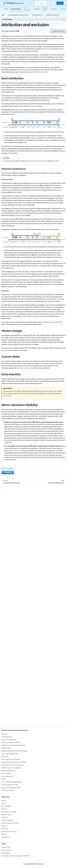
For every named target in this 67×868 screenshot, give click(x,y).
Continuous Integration (9, 740)
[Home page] (3, 15)
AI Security (5, 757)
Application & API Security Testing (13, 765)
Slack (3, 803)
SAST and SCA (6, 773)
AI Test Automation (8, 790)
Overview (5, 734)
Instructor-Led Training (9, 832)
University (54, 9)
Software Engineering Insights (11, 788)
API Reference (28, 9)
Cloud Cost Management (9, 754)
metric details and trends (54, 322)
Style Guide (5, 837)
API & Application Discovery (11, 759)
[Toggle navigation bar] (4, 3)
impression (48, 49)
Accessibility (6, 853)
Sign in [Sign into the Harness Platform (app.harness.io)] (52, 3)
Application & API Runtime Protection (14, 762)
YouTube (4, 809)
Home (6, 9)
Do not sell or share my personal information (16, 856)
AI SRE (4, 779)
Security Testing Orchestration (11, 768)
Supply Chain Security (9, 771)
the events (42, 434)
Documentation (16, 9)
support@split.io (48, 161)
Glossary (63, 9)
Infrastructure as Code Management (13, 745)
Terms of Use (6, 847)
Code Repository (7, 737)
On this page (7, 19)
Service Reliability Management (12, 782)
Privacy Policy (6, 850)
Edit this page (7, 468)
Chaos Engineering (7, 776)
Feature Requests (7, 820)
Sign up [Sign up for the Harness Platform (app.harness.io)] (60, 3)
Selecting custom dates (25, 368)
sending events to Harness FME (37, 72)
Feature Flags (6, 748)
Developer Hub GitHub (9, 812)
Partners (4, 834)
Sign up (4, 801)
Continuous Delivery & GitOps (11, 742)
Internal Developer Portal (10, 785)
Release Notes (45, 9)
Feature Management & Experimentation (14, 751)
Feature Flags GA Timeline (10, 823)
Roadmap (37, 9)
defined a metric (15, 451)
